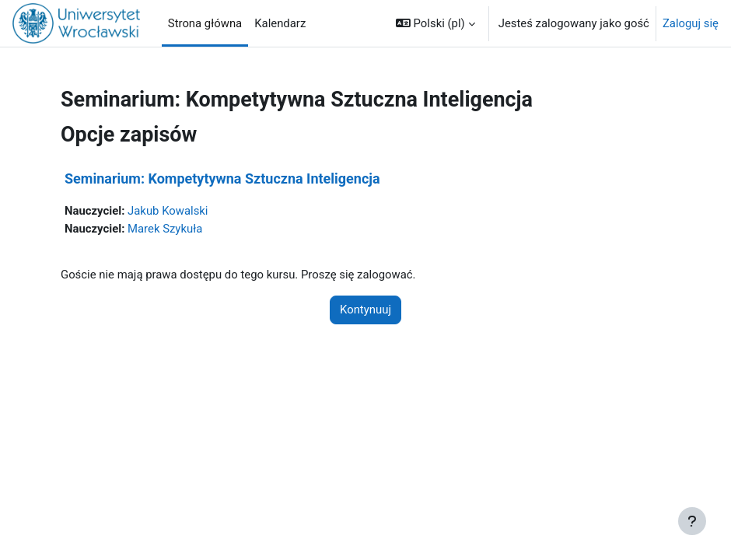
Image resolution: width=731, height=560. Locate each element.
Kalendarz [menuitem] (280, 23)
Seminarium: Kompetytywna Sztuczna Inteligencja (222, 178)
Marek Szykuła (165, 229)
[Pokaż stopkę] (692, 521)
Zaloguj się (691, 23)
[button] (435, 23)
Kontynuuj (365, 310)
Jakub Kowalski (168, 211)
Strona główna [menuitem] (205, 23)
